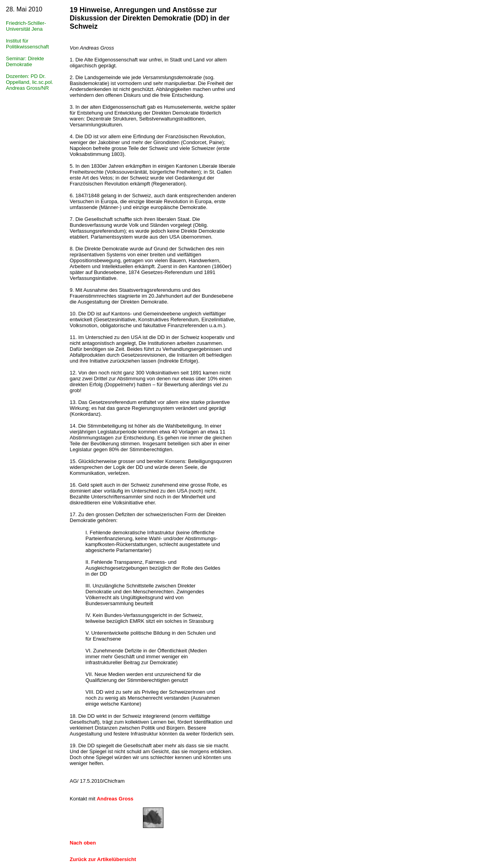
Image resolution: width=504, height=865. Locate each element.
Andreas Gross (115, 799)
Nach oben (83, 843)
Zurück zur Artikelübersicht (103, 859)
